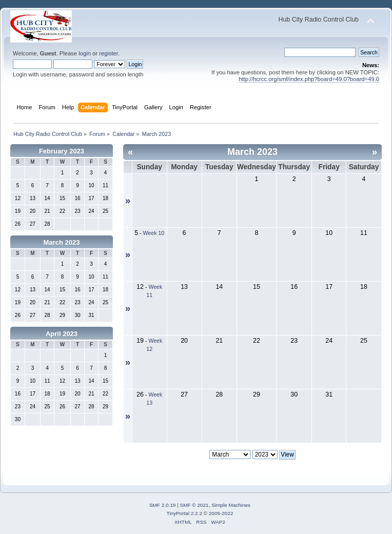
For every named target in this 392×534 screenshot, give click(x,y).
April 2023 (62, 334)
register (109, 53)
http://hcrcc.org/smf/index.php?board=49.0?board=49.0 (309, 79)
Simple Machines (231, 505)
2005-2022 (221, 513)
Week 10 (154, 233)
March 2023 (62, 242)
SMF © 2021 (194, 505)
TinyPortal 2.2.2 (184, 513)
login (85, 53)
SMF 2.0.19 (163, 505)
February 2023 (62, 151)
